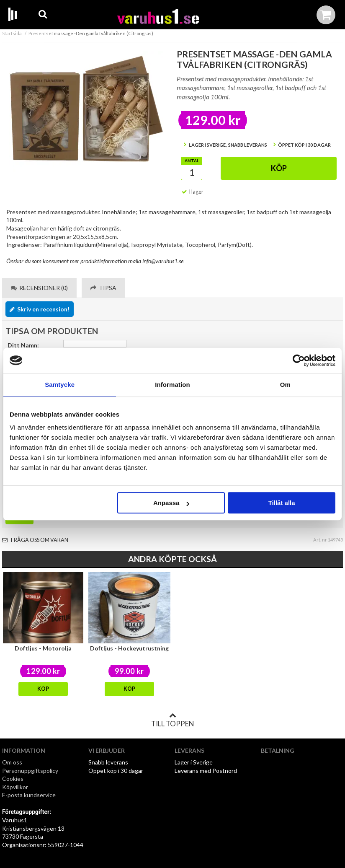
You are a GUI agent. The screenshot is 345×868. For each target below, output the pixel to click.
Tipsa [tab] (103, 288)
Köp (279, 168)
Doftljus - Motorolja (43, 648)
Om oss (12, 762)
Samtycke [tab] (60, 385)
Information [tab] (172, 385)
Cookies (13, 779)
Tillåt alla (282, 503)
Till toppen (172, 720)
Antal (192, 161)
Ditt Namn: (23, 345)
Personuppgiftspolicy (30, 771)
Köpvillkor (15, 787)
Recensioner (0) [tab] (39, 288)
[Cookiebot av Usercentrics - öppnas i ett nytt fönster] (299, 360)
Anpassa (171, 503)
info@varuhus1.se (163, 261)
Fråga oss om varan (35, 540)
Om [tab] (285, 385)
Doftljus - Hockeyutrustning (129, 648)
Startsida (12, 33)
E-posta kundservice (30, 795)
